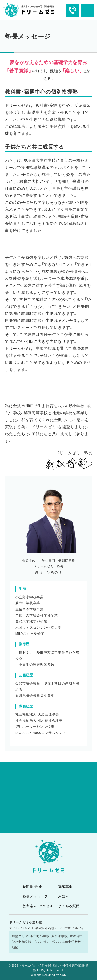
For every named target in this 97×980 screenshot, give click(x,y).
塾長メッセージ (35, 896)
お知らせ (65, 896)
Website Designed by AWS (48, 975)
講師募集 (65, 887)
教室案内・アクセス (38, 906)
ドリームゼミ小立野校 (26, 922)
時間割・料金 (32, 887)
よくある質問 (69, 906)
